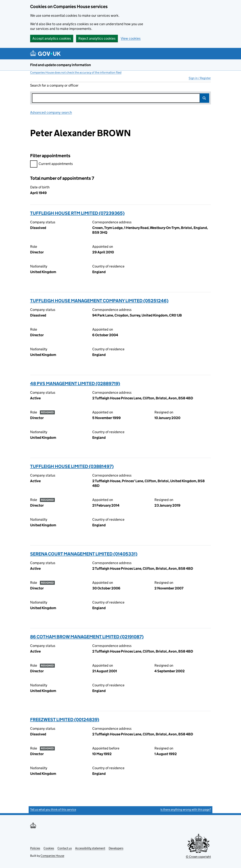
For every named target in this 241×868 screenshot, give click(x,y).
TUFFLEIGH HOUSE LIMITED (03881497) (72, 466)
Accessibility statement (90, 848)
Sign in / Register (200, 78)
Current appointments (51, 164)
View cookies (131, 38)
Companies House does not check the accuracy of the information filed (76, 72)
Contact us (65, 848)
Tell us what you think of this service (53, 809)
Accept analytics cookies (52, 38)
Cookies (49, 848)
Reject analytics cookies (97, 38)
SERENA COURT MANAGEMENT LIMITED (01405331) (84, 554)
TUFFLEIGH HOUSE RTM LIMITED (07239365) (77, 213)
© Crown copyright (198, 857)
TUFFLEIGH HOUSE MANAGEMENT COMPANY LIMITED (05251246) (99, 301)
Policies (35, 848)
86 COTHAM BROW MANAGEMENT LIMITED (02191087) (87, 637)
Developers (116, 848)
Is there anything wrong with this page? (186, 809)
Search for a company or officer (54, 85)
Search (204, 98)
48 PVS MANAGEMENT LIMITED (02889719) (75, 383)
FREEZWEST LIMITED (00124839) (65, 720)
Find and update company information (61, 65)
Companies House (52, 856)
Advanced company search (51, 112)
